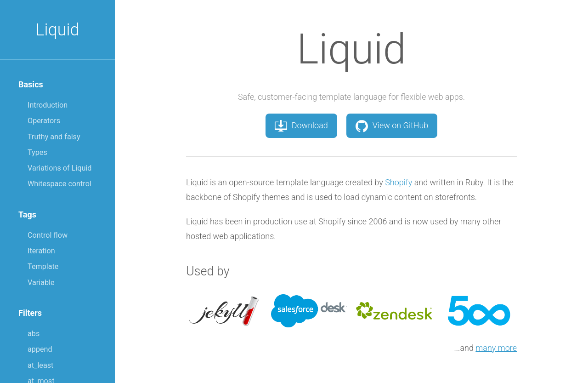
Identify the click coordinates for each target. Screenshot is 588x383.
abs (34, 334)
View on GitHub (392, 126)
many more (496, 348)
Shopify (399, 182)
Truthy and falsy (54, 137)
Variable (41, 283)
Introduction (48, 105)
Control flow (48, 235)
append (40, 349)
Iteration (41, 251)
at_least (40, 365)
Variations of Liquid (59, 168)
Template (43, 266)
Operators (44, 121)
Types (37, 152)
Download (301, 126)
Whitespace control (59, 184)
